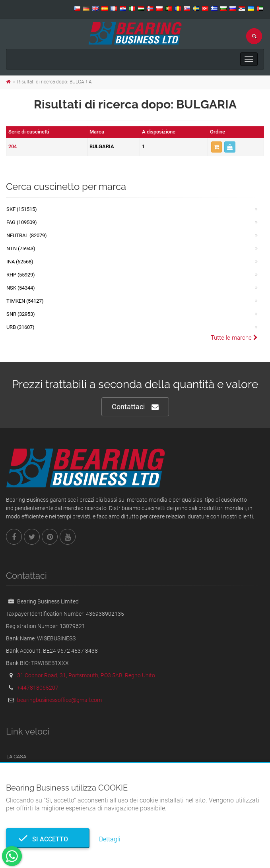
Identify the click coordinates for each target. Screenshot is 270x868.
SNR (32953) (21, 314)
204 (13, 146)
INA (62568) (20, 262)
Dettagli (110, 839)
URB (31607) (20, 327)
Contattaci (135, 407)
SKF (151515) (22, 209)
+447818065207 (38, 688)
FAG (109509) (22, 222)
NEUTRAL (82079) (27, 235)
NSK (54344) (21, 288)
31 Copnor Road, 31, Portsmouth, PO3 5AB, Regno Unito (86, 675)
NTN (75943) (21, 248)
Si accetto (48, 839)
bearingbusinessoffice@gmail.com (59, 700)
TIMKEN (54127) (25, 301)
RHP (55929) (21, 275)
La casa (16, 757)
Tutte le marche (234, 338)
